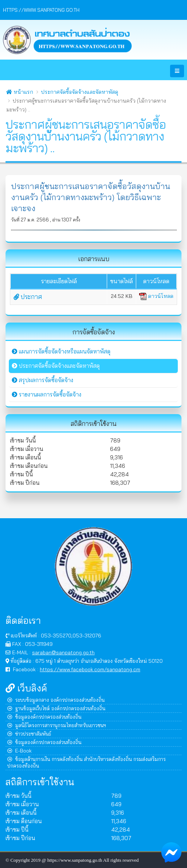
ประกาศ (28, 297)
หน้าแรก (20, 92)
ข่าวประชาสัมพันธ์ (29, 734)
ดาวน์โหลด (156, 296)
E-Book (20, 750)
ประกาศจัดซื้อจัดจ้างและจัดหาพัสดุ (80, 92)
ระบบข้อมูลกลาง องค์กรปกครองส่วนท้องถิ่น (56, 700)
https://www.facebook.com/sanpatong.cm (90, 669)
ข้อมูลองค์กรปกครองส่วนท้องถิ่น (44, 717)
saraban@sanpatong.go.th (63, 652)
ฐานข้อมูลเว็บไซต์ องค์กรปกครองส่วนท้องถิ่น (56, 708)
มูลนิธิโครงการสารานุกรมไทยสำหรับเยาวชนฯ (57, 725)
